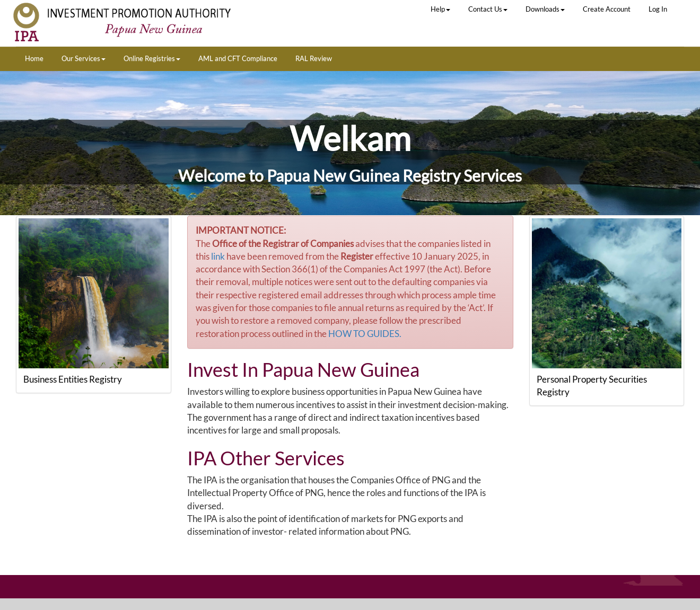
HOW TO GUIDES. (365, 334)
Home (34, 58)
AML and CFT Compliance (238, 58)
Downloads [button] (545, 9)
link (218, 256)
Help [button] (440, 9)
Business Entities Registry (73, 379)
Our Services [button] (84, 58)
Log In (658, 9)
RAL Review (314, 58)
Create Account (607, 9)
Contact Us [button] (488, 9)
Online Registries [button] (152, 58)
